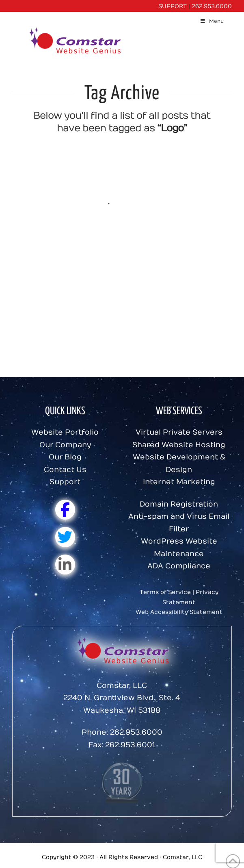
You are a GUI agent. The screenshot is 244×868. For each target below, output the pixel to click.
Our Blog (65, 457)
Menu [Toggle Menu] (212, 21)
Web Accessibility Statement (179, 612)
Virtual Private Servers (179, 432)
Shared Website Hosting (179, 445)
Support (65, 482)
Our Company (65, 445)
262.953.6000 (212, 6)
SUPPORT (173, 6)
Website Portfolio (65, 432)
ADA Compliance (179, 566)
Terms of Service (165, 592)
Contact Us (65, 470)
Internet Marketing (179, 482)
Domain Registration (179, 504)
